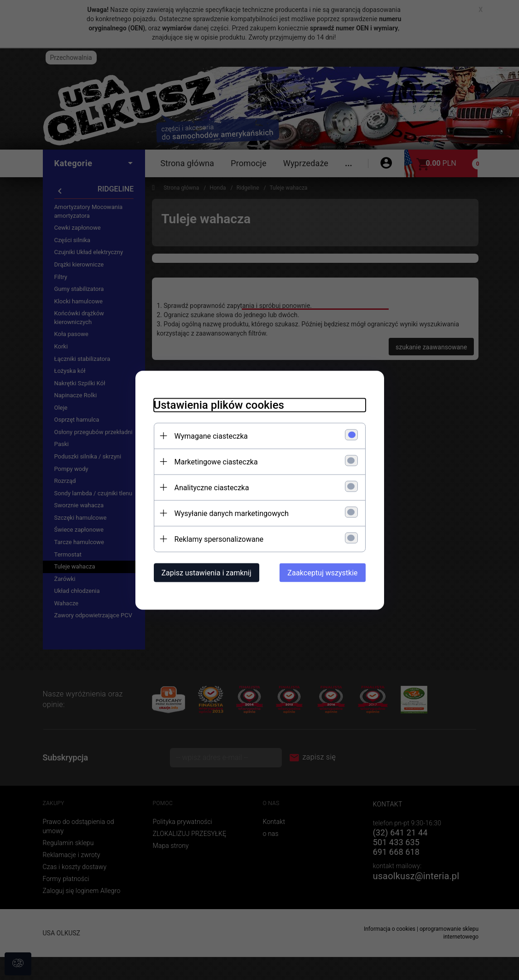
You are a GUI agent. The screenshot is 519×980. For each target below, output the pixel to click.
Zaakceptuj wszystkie (322, 572)
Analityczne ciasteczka (212, 487)
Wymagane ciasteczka (211, 436)
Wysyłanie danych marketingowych (232, 513)
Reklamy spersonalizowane (219, 539)
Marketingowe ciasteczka (216, 461)
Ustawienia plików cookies (219, 405)
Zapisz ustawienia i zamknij (207, 572)
